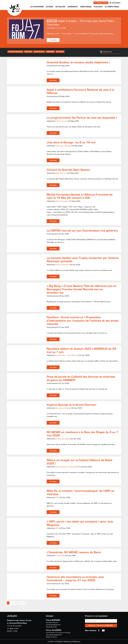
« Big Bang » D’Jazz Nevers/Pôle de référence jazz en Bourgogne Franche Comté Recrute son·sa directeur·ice (82, 289)
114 (23, 603)
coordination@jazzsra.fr (53, 625)
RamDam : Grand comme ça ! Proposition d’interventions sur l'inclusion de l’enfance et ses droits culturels (83, 321)
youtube (103, 630)
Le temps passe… (112, 7)
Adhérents (73, 7)
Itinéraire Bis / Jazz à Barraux (67, 355)
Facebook (99, 630)
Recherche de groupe (101, 3)
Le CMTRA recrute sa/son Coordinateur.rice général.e (82, 231)
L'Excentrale (60, 556)
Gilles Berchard (61, 173)
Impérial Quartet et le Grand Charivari (71, 405)
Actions (49, 7)
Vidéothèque (86, 7)
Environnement (39, 52)
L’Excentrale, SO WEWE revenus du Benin (74, 552)
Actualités (60, 7)
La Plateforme (37, 7)
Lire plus (53, 40)
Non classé (60, 52)
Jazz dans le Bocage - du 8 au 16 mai (71, 142)
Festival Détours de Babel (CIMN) (68, 467)
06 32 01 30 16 (51, 637)
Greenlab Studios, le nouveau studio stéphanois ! (78, 62)
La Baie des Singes (63, 439)
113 (19, 603)
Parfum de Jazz (61, 121)
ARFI (57, 498)
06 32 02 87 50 (51, 627)
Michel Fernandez (62, 201)
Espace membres (115, 3)
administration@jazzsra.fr (54, 635)
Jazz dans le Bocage (63, 146)
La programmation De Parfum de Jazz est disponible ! (82, 118)
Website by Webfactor (72, 642)
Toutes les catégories (15, 52)
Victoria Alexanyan (62, 265)
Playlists (98, 7)
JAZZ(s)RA (14, 8)
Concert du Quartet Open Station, (69, 170)
